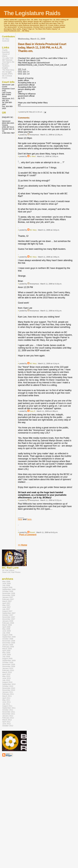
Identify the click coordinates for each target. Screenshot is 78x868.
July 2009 (6, 657)
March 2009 (7, 649)
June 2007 (6, 607)
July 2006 (6, 585)
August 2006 (7, 587)
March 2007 (7, 601)
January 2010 (8, 668)
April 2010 (6, 674)
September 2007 (9, 613)
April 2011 (6, 698)
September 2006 (9, 589)
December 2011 (9, 714)
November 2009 (9, 664)
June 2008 (6, 631)
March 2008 (7, 625)
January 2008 (8, 621)
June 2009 (6, 655)
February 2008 (8, 623)
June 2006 (6, 583)
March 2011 (7, 696)
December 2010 (9, 690)
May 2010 (6, 676)
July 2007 (6, 609)
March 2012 (7, 720)
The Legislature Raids (32, 13)
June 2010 (6, 678)
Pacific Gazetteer (6, 51)
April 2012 (6, 722)
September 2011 (9, 708)
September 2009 (9, 661)
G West (33, 156)
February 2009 (8, 647)
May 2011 (6, 700)
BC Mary (33, 230)
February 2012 (8, 718)
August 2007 (7, 611)
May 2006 (6, 582)
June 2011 (6, 702)
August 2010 (7, 682)
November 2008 (9, 641)
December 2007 (9, 619)
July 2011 (6, 704)
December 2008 (9, 643)
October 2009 (8, 662)
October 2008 (8, 639)
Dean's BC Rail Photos (11, 572)
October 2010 (8, 686)
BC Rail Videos (8, 570)
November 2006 (9, 593)
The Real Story (8, 70)
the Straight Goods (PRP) (7, 73)
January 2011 (8, 692)
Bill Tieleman (7, 60)
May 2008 (6, 629)
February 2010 (8, 670)
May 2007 (6, 605)
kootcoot (6, 41)
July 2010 (6, 680)
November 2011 (9, 712)
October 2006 (8, 591)
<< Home (22, 545)
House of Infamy (6, 55)
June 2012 (6, 724)
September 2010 (9, 684)
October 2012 (8, 726)
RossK (32, 532)
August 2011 (7, 706)
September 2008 (9, 637)
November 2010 (9, 688)
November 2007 (9, 617)
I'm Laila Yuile (8, 58)
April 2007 (6, 603)
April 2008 (6, 627)
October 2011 (8, 710)
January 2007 (8, 597)
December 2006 (9, 595)
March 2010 (7, 672)
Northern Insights (6, 67)
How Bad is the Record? (8, 63)
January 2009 (8, 645)
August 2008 (7, 635)
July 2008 (6, 633)
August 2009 (7, 659)
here (20, 519)
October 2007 (8, 615)
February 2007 (8, 599)
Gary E (33, 411)
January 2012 (8, 716)
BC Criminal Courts (7, 77)
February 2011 (8, 694)
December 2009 (9, 666)
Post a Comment (28, 535)
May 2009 (6, 653)
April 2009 (6, 651)
